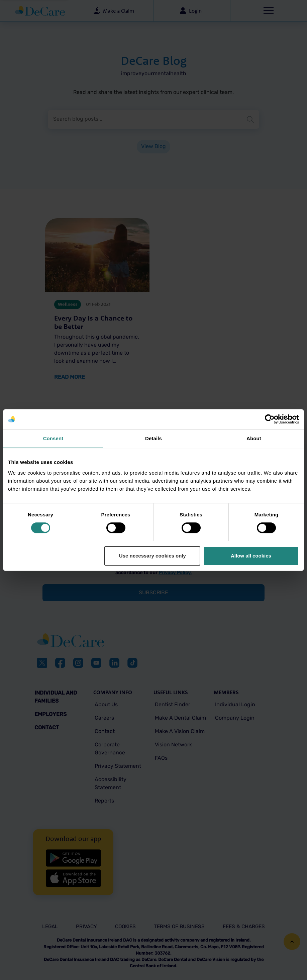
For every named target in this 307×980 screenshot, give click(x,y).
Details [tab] (153, 438)
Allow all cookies (251, 556)
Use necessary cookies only (152, 556)
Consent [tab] (53, 438)
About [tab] (254, 438)
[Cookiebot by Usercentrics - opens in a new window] (270, 419)
